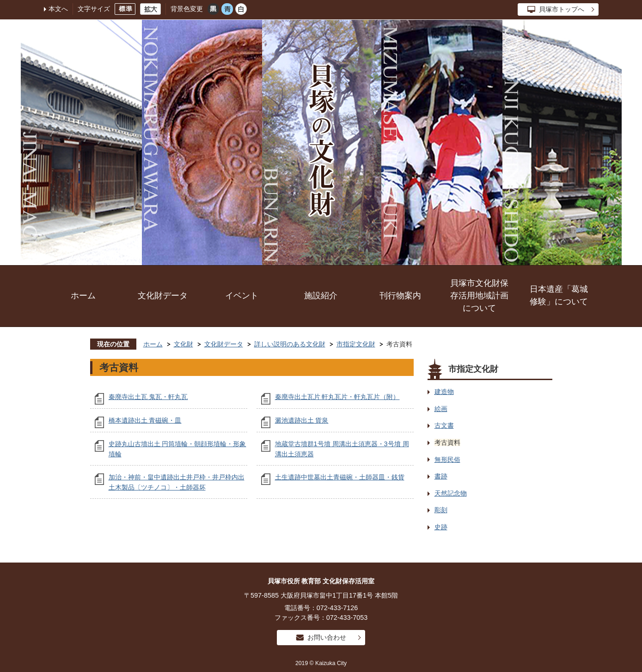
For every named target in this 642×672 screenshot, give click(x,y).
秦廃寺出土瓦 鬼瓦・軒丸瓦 (148, 397)
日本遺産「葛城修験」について (559, 295)
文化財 (183, 344)
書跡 (441, 476)
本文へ (58, 9)
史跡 (441, 527)
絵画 (441, 409)
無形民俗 (447, 460)
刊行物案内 (400, 296)
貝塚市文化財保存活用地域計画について (479, 296)
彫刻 (441, 510)
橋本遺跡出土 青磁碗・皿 (145, 420)
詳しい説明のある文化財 (290, 344)
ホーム (83, 296)
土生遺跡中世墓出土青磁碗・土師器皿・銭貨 (340, 477)
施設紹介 (321, 296)
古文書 (444, 425)
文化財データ (163, 296)
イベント (242, 296)
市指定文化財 (356, 344)
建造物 (444, 392)
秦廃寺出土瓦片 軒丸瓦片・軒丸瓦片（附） (337, 397)
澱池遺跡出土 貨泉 (302, 420)
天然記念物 (451, 493)
